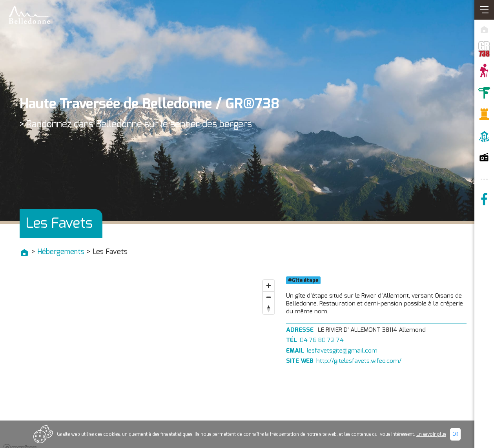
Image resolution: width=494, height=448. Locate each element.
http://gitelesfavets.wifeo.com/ (359, 361)
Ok (455, 434)
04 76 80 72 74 (322, 340)
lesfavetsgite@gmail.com (342, 351)
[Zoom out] (269, 297)
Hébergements (61, 252)
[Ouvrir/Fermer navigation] (484, 10)
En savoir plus (431, 434)
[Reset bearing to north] (269, 308)
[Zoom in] (269, 286)
